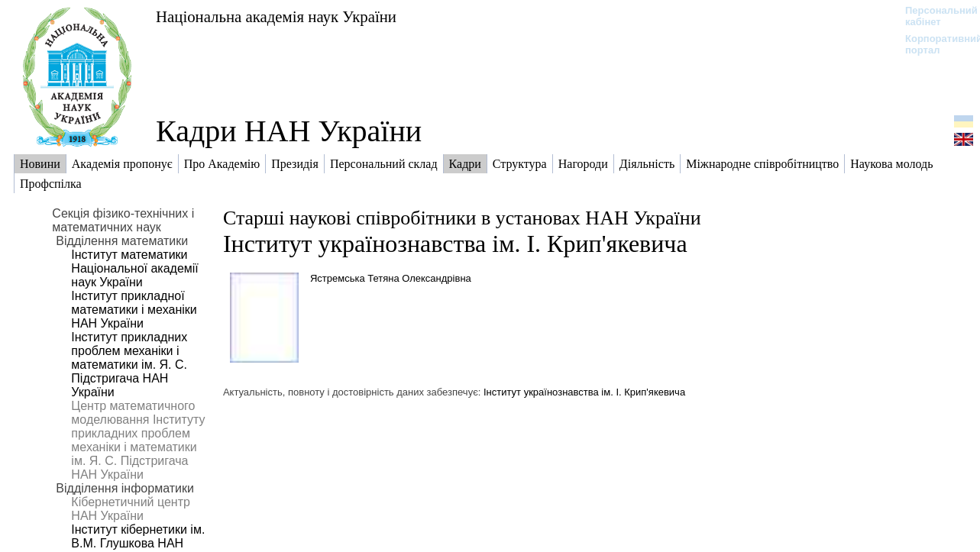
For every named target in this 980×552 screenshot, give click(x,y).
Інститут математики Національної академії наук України (134, 268)
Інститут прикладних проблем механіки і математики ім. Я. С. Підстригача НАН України (129, 365)
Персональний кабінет (934, 16)
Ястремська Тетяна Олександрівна (391, 278)
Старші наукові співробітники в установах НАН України (462, 218)
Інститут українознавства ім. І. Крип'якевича (455, 244)
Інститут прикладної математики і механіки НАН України (134, 310)
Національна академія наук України (276, 16)
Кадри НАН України (289, 131)
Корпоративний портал (934, 44)
